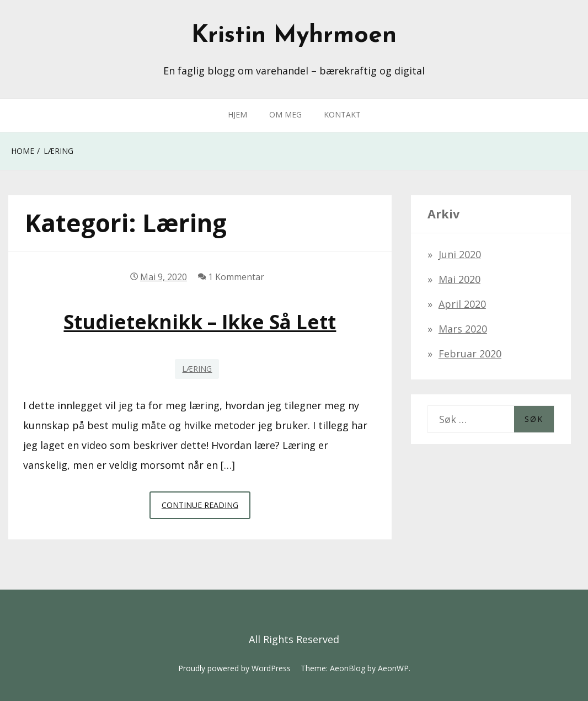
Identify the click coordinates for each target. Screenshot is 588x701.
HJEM (237, 114)
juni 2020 (460, 254)
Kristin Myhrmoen (294, 36)
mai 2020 (459, 279)
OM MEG (285, 114)
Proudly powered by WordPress (234, 668)
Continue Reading (206, 508)
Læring (197, 369)
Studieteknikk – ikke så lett (200, 322)
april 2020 (462, 304)
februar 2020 (470, 354)
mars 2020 (463, 329)
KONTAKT (342, 114)
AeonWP (393, 668)
